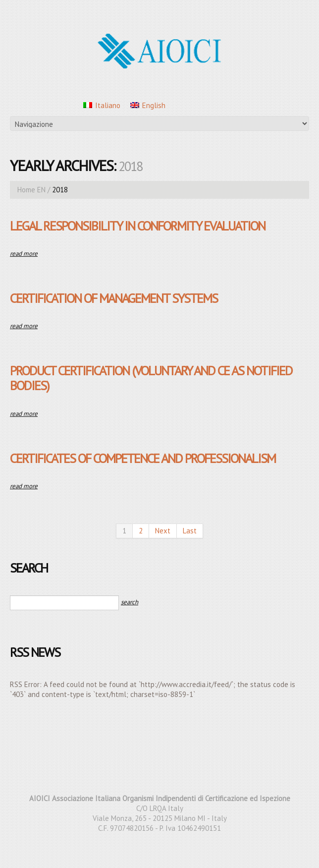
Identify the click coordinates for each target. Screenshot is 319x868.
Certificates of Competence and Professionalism (143, 458)
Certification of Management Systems (114, 298)
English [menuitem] (154, 105)
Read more (24, 254)
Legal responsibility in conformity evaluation (137, 226)
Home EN (31, 190)
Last (190, 531)
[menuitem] (102, 105)
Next (163, 531)
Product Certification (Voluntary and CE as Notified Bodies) (151, 378)
